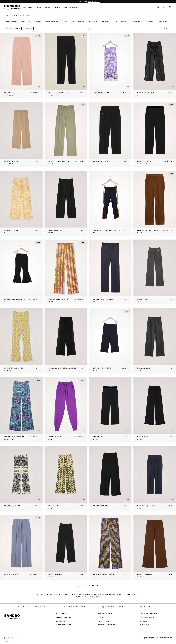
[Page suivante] (98, 586)
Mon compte (144, 621)
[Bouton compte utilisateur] (158, 7)
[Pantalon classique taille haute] (66, 65)
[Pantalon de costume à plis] (155, 479)
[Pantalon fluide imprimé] (21, 479)
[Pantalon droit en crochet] (21, 203)
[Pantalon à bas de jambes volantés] (21, 272)
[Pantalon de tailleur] (21, 547)
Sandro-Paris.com (94, 2)
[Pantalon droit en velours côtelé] (155, 203)
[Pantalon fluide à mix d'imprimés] (110, 547)
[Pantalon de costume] (21, 134)
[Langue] (13, 638)
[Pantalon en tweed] (66, 547)
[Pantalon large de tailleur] (110, 341)
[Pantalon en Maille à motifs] (21, 341)
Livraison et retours (147, 618)
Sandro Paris (144, 625)
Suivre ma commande (64, 625)
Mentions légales (104, 621)
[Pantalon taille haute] (110, 134)
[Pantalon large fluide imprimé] (66, 272)
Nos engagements (72, 7)
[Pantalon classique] (155, 134)
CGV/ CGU (101, 618)
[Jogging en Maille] (66, 410)
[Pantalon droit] (110, 410)
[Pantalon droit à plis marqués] (110, 272)
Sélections (28, 7)
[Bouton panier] (170, 7)
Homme (48, 7)
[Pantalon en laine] (155, 341)
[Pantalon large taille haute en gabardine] (66, 134)
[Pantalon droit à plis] (21, 65)
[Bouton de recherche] (164, 7)
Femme (39, 7)
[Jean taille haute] (155, 272)
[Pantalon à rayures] (66, 203)
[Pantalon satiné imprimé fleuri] (21, 410)
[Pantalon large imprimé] (110, 65)
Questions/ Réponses (64, 618)
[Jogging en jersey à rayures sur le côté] (110, 203)
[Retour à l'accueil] (12, 7)
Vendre (57, 7)
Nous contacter (62, 621)
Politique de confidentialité (108, 625)
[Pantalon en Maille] (155, 410)
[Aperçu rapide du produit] (39, 87)
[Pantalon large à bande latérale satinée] (66, 341)
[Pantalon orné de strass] (155, 65)
